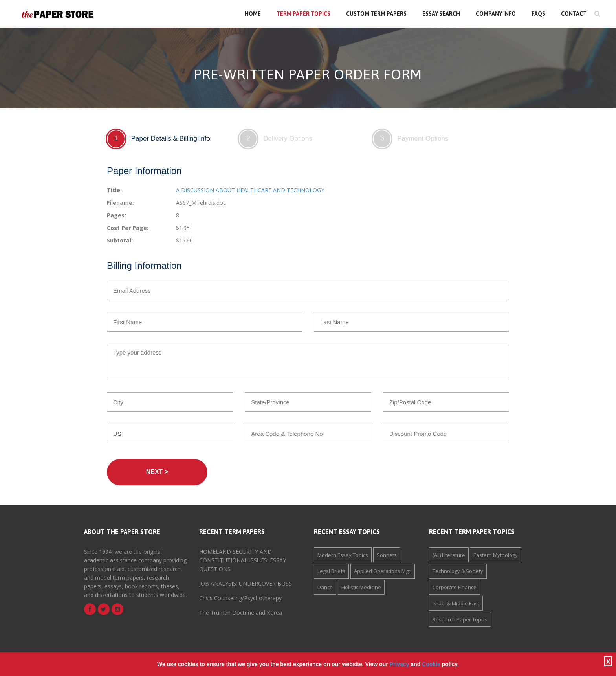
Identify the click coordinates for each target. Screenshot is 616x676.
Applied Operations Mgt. (383, 571)
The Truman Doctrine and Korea (241, 613)
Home (253, 14)
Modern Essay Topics (343, 555)
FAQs (538, 14)
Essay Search (441, 14)
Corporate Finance (455, 587)
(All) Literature (449, 555)
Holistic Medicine (361, 587)
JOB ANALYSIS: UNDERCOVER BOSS (246, 583)
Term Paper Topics (303, 14)
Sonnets (387, 555)
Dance (325, 587)
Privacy (400, 664)
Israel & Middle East (456, 603)
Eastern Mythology (496, 555)
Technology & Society (458, 571)
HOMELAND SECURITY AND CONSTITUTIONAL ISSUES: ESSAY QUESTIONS (243, 560)
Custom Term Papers (376, 14)
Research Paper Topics (460, 619)
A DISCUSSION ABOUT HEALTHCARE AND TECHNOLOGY (250, 190)
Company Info (496, 14)
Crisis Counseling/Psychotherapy (240, 598)
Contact (574, 14)
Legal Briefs (331, 571)
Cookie (431, 664)
